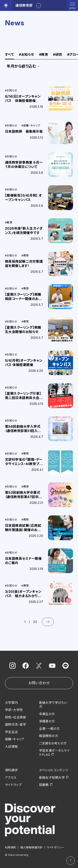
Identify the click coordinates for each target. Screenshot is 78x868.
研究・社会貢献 (15, 717)
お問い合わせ (39, 683)
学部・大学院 (14, 710)
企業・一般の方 (50, 729)
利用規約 (11, 847)
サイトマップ (13, 785)
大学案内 (11, 703)
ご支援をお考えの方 (53, 743)
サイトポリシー (56, 847)
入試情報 (11, 747)
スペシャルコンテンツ (54, 770)
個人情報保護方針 (32, 847)
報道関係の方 (49, 736)
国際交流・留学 (15, 725)
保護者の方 (47, 721)
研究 (58, 55)
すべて (9, 55)
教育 (44, 55)
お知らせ (26, 55)
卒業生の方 (47, 714)
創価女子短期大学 (52, 778)
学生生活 (11, 732)
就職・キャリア (15, 739)
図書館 (44, 785)
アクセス (11, 778)
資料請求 (11, 770)
